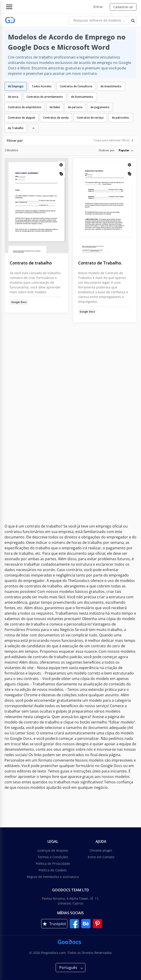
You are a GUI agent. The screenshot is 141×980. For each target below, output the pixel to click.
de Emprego (16, 86)
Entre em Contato (101, 857)
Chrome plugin (101, 850)
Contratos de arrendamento (45, 97)
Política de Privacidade (53, 864)
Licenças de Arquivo (53, 850)
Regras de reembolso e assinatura (53, 877)
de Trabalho (16, 128)
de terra (13, 97)
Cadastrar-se (123, 7)
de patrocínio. (121, 118)
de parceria (75, 107)
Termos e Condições (53, 857)
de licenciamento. (82, 97)
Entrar (98, 7)
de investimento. (111, 86)
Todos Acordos (42, 86)
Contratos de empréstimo (25, 107)
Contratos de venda (56, 118)
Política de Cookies (53, 870)
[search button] (133, 20)
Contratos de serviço (90, 118)
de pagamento (100, 107)
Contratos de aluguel (22, 118)
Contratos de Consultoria (76, 86)
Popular (124, 150)
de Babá (55, 107)
